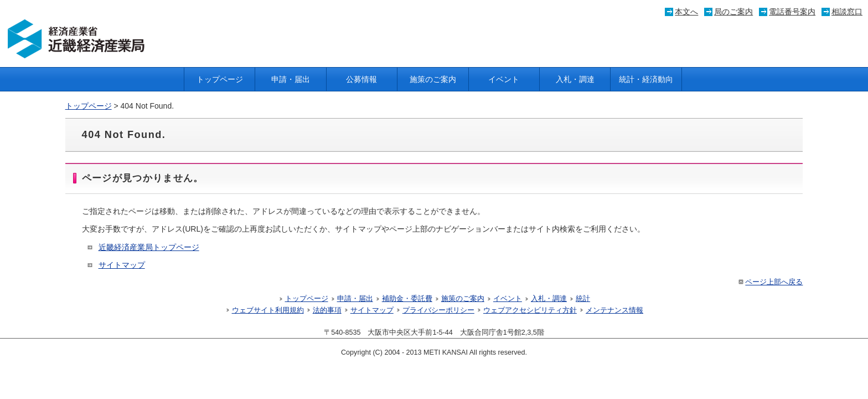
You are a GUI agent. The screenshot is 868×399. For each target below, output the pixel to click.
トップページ (220, 79)
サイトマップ (122, 265)
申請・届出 (291, 79)
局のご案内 (733, 12)
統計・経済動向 (646, 79)
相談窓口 (847, 12)
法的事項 (327, 310)
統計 (583, 299)
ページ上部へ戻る (770, 282)
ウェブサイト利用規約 (268, 310)
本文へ (686, 12)
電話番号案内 (792, 12)
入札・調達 (575, 79)
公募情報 (361, 79)
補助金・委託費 (407, 299)
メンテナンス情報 (614, 310)
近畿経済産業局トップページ (149, 247)
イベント (504, 79)
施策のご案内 (433, 79)
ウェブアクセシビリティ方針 (530, 310)
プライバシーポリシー (438, 310)
